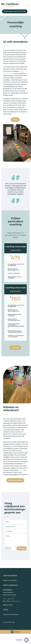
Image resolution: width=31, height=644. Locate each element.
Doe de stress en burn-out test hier (15, 11)
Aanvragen (15, 348)
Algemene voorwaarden (11, 614)
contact (21, 470)
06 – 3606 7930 (9, 599)
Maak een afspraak (15, 480)
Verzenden (22, 548)
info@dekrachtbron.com (13, 601)
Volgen (17, 632)
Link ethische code (9, 622)
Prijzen (15, 120)
